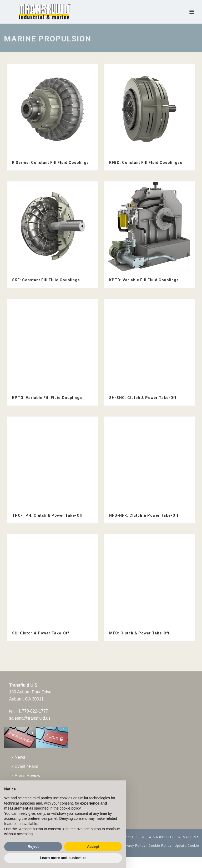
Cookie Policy (160, 846)
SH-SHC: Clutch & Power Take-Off (143, 398)
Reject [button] (33, 847)
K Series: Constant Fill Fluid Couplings (50, 163)
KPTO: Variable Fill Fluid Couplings (47, 398)
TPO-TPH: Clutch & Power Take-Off (47, 515)
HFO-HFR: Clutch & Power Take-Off (144, 515)
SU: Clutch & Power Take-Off (41, 633)
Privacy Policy (134, 846)
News (18, 757)
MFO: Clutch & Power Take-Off (139, 633)
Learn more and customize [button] (63, 858)
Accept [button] (93, 847)
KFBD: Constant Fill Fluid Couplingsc (146, 163)
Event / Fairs (25, 766)
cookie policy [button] (70, 808)
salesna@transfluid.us (30, 718)
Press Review (26, 776)
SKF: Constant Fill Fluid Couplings (46, 280)
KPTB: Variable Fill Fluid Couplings (144, 280)
